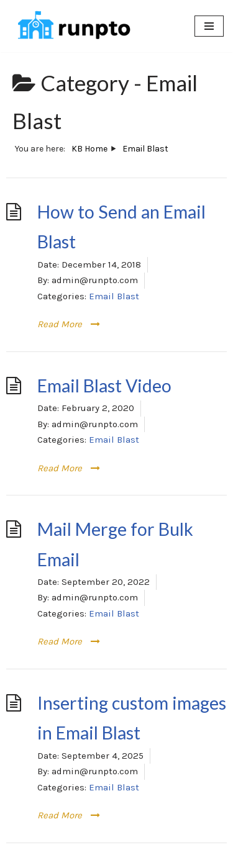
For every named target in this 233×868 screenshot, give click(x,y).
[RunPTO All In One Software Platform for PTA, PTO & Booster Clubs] (71, 26)
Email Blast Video (104, 386)
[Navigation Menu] (209, 26)
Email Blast (114, 296)
